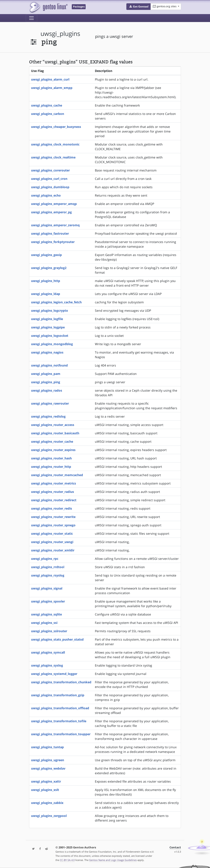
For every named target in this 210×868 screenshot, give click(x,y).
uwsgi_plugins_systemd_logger (54, 674)
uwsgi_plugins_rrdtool (48, 567)
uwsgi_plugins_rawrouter (50, 403)
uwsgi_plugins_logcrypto (50, 311)
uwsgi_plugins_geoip (46, 255)
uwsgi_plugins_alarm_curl (50, 79)
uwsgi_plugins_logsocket (50, 336)
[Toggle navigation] (31, 18)
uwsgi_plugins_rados (47, 390)
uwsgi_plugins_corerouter (50, 170)
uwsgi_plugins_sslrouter (49, 631)
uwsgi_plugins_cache (47, 105)
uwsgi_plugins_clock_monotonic (55, 144)
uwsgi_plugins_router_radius (52, 492)
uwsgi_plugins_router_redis (52, 508)
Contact (175, 847)
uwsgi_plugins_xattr (46, 781)
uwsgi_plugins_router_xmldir (53, 550)
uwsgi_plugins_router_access (53, 425)
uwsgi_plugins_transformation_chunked (61, 682)
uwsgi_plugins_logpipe (48, 327)
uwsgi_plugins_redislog (48, 416)
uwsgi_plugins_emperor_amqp (54, 204)
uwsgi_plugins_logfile (47, 319)
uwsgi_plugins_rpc (45, 559)
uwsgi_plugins (60, 34)
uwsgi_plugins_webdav (48, 768)
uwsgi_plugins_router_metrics (53, 483)
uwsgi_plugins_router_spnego (53, 525)
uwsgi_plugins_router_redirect (54, 500)
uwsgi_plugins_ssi (44, 623)
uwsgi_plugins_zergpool (49, 816)
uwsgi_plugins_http (46, 281)
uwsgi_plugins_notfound (49, 365)
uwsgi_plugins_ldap (46, 294)
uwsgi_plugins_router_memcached (57, 475)
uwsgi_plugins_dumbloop (50, 187)
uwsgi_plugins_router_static (52, 534)
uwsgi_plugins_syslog (47, 665)
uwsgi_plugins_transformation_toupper (61, 734)
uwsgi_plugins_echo (46, 195)
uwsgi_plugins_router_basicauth (55, 433)
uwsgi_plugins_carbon (48, 114)
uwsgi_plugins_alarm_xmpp (52, 88)
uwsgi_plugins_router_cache (52, 441)
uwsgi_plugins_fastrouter (50, 233)
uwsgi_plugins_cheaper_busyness (56, 127)
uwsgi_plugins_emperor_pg (51, 212)
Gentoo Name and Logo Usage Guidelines (113, 860)
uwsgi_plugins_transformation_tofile (59, 721)
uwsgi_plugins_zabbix (47, 803)
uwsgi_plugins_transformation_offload (60, 708)
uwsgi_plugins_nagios (47, 352)
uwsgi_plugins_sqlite (46, 614)
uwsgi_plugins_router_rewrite (53, 517)
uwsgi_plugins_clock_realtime (53, 157)
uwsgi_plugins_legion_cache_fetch (56, 302)
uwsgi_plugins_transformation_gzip (58, 695)
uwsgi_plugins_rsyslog (48, 575)
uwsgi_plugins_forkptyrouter (53, 242)
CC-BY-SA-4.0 (67, 860)
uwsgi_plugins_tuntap (47, 747)
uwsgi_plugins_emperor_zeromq (55, 225)
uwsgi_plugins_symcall (48, 652)
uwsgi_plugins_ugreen (48, 760)
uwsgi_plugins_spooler (48, 601)
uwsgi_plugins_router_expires (53, 450)
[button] (139, 7)
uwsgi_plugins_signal (47, 588)
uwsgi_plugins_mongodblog (52, 344)
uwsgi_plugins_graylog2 (49, 268)
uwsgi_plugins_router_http (51, 467)
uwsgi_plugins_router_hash (51, 458)
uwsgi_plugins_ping (46, 382)
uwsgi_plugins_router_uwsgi (52, 542)
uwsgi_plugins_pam (46, 374)
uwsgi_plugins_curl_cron (49, 179)
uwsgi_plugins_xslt (45, 790)
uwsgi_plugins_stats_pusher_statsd (57, 639)
